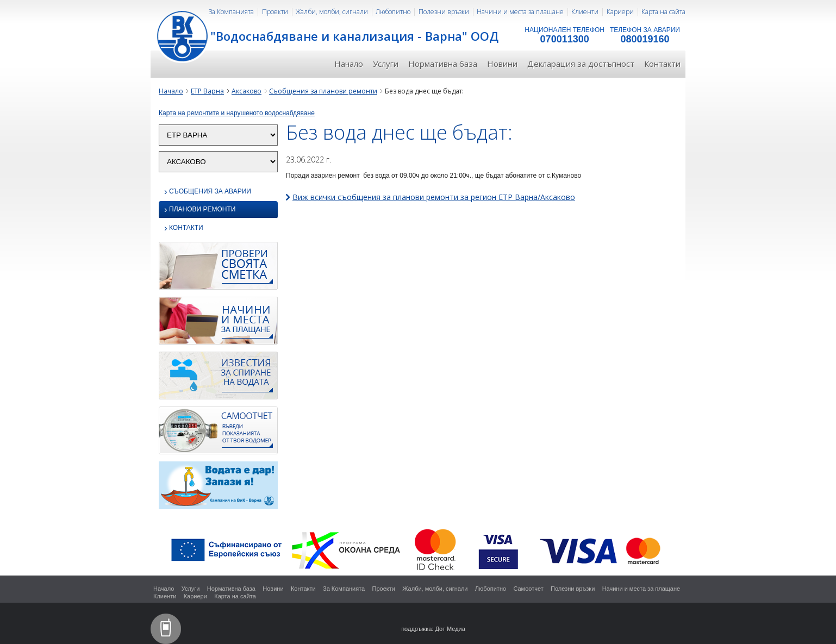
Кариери (620, 12)
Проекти (275, 12)
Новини (502, 64)
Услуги (386, 64)
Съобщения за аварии (208, 192)
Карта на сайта (663, 12)
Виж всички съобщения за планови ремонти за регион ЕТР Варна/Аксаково (434, 197)
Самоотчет (528, 589)
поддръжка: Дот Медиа (433, 629)
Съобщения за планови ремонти (323, 91)
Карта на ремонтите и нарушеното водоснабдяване (237, 113)
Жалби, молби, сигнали (332, 12)
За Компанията (231, 12)
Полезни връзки (444, 12)
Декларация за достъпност (581, 64)
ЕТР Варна (207, 91)
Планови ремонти (200, 210)
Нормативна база (443, 64)
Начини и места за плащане (520, 12)
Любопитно (393, 12)
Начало (349, 64)
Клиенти (585, 12)
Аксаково (247, 91)
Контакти (662, 64)
